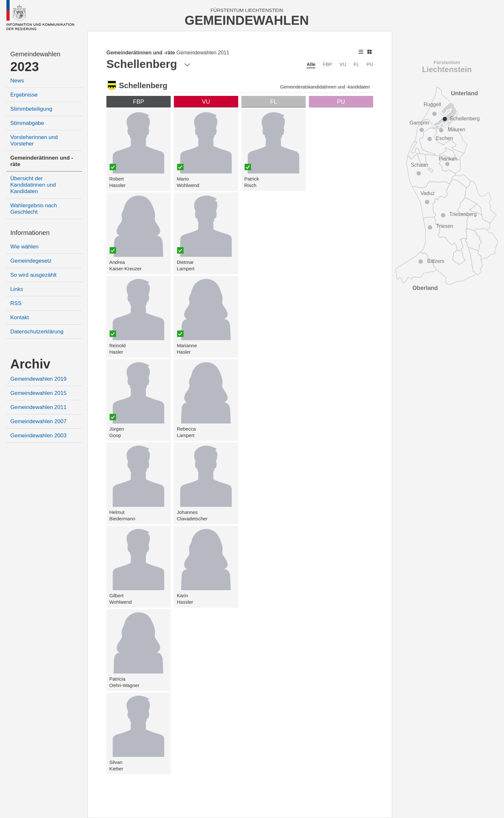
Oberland (425, 288)
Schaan (419, 165)
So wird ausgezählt (33, 275)
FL (356, 64)
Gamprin (419, 123)
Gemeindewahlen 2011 (38, 407)
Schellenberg (465, 119)
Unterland (464, 93)
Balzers (436, 261)
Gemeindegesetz (31, 261)
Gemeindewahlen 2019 (38, 379)
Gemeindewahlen (35, 54)
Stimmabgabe (27, 123)
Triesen (445, 226)
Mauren (456, 130)
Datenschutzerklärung (37, 332)
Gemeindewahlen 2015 (38, 393)
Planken (448, 159)
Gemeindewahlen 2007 (38, 421)
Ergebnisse (24, 95)
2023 (25, 67)
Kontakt (20, 317)
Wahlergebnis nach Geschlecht (34, 209)
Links (17, 289)
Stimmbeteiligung (31, 109)
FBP (327, 64)
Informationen (30, 233)
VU (343, 64)
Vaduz (428, 193)
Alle (311, 64)
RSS (16, 303)
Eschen (444, 138)
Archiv (30, 364)
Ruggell (432, 104)
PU (370, 64)
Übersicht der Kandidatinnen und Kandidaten (33, 185)
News (17, 81)
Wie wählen (24, 247)
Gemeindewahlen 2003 (38, 436)
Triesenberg (463, 214)
